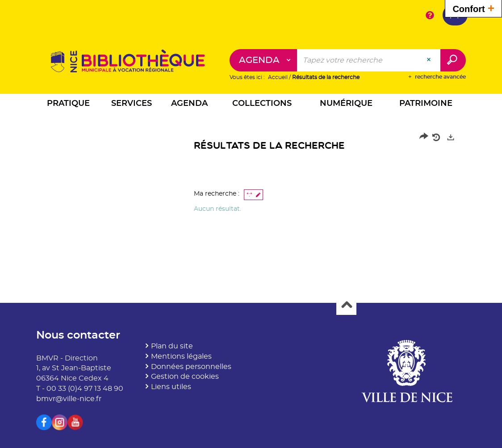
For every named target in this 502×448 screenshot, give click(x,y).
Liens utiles (171, 387)
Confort (473, 8)
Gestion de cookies (185, 377)
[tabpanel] (251, 176)
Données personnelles (191, 367)
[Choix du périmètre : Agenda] (264, 60)
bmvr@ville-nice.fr (69, 399)
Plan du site (172, 346)
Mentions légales (181, 356)
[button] (69, 105)
